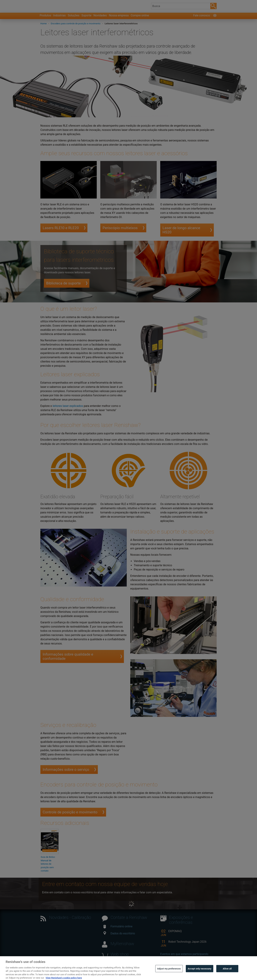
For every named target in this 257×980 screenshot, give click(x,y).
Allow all (227, 975)
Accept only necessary (200, 975)
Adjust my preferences (169, 975)
